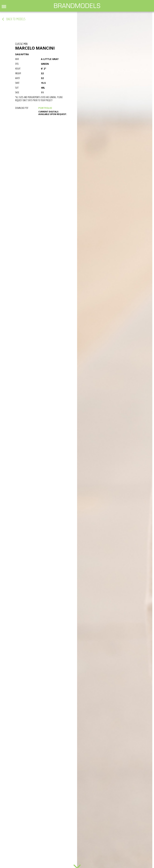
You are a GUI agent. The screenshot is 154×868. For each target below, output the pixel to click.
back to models (16, 19)
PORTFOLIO (45, 108)
